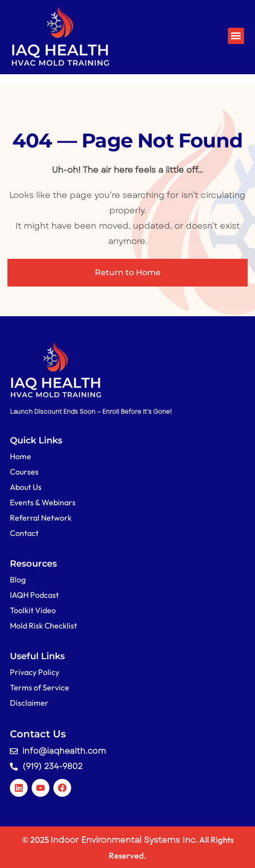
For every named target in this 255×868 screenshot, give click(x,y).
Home (21, 456)
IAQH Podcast (34, 595)
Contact (24, 533)
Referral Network (41, 518)
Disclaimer (29, 703)
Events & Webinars (43, 502)
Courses (24, 472)
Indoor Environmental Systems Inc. (124, 840)
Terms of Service (40, 687)
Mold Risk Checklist (43, 626)
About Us (26, 487)
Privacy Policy (35, 672)
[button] (236, 36)
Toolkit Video (33, 610)
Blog (18, 579)
